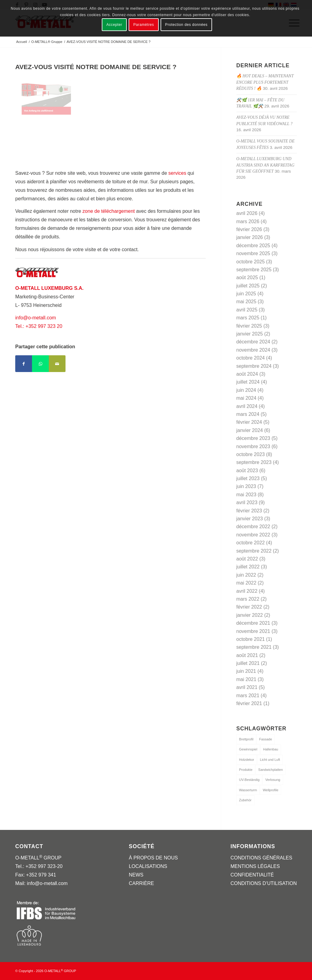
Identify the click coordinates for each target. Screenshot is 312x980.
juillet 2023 (248, 478)
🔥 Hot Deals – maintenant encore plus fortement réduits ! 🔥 (265, 82)
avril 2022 (247, 591)
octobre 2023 (251, 454)
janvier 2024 (250, 430)
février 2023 (249, 511)
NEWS (136, 875)
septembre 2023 (254, 462)
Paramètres (144, 25)
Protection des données (186, 25)
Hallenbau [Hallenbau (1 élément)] (271, 749)
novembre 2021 (253, 631)
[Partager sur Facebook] (24, 364)
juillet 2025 (248, 286)
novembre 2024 (253, 350)
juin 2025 (246, 294)
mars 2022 (248, 599)
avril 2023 (247, 502)
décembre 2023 (253, 438)
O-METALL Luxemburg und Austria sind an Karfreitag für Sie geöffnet (266, 165)
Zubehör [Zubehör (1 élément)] (245, 800)
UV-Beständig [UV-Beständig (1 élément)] (249, 780)
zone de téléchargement (109, 211)
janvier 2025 (250, 334)
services (177, 173)
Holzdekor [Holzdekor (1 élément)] (247, 760)
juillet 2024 (248, 382)
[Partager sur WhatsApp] (40, 364)
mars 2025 (248, 318)
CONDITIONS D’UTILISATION (264, 883)
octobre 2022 (251, 543)
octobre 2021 (251, 639)
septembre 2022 (254, 551)
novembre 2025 (253, 253)
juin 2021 (246, 671)
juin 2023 (246, 486)
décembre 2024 (253, 342)
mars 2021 (248, 695)
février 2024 (249, 422)
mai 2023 (246, 495)
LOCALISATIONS (148, 866)
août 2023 (247, 471)
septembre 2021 (254, 647)
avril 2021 (247, 687)
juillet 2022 (248, 567)
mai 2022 (246, 583)
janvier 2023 (250, 519)
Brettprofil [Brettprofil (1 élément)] (246, 739)
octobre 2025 (251, 262)
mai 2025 (246, 302)
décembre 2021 (253, 623)
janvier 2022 (250, 615)
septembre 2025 (254, 270)
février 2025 (249, 326)
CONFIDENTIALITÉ (252, 875)
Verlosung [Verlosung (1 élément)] (273, 780)
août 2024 (247, 374)
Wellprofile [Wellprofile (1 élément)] (270, 790)
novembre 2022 (253, 535)
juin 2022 (246, 575)
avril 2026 (247, 213)
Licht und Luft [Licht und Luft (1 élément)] (270, 760)
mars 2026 (248, 221)
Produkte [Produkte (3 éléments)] (246, 770)
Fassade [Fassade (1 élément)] (266, 739)
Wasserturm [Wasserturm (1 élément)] (248, 790)
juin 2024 (246, 390)
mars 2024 (248, 414)
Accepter (114, 25)
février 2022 (249, 607)
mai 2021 (246, 679)
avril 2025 (247, 310)
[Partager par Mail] (57, 364)
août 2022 (247, 559)
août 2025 (247, 277)
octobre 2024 (251, 358)
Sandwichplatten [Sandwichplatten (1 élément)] (271, 770)
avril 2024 (247, 406)
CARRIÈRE (142, 883)
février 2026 (249, 229)
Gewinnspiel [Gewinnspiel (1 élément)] (248, 749)
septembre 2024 (254, 366)
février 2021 (249, 703)
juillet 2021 (248, 663)
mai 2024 (246, 398)
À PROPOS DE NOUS (153, 858)
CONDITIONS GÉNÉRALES (261, 858)
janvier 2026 (250, 237)
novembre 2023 (253, 446)
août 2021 (247, 655)
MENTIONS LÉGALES (255, 866)
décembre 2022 (253, 527)
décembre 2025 (253, 246)
